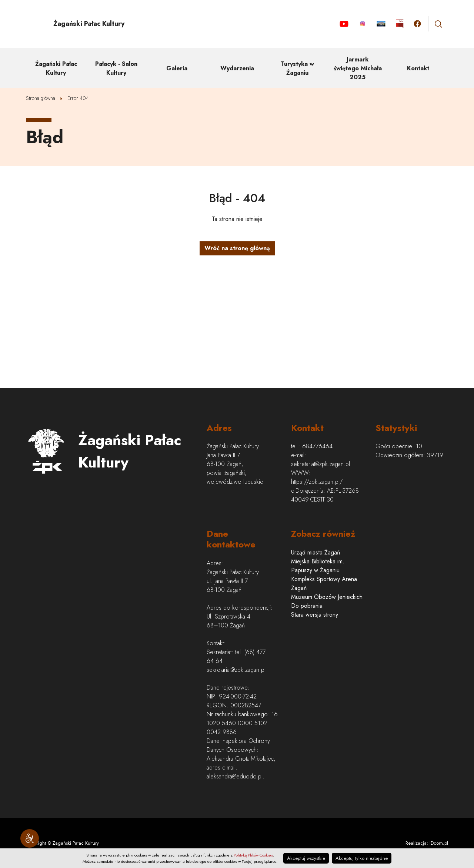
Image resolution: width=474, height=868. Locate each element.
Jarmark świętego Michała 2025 (358, 68)
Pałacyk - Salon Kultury (116, 68)
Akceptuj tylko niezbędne (362, 858)
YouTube (344, 24)
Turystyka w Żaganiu (297, 68)
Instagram (362, 24)
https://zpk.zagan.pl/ (317, 482)
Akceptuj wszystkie (306, 858)
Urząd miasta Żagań (316, 552)
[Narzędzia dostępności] (30, 838)
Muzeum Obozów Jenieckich (327, 597)
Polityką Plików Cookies (253, 855)
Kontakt (418, 68)
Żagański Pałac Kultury (56, 68)
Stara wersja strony (315, 615)
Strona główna (41, 98)
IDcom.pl (439, 843)
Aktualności (381, 24)
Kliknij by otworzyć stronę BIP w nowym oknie (400, 24)
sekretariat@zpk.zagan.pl (321, 464)
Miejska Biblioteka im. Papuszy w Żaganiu (318, 566)
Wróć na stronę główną (237, 248)
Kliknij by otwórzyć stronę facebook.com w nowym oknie (417, 24)
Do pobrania (307, 606)
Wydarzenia (237, 68)
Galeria (177, 68)
